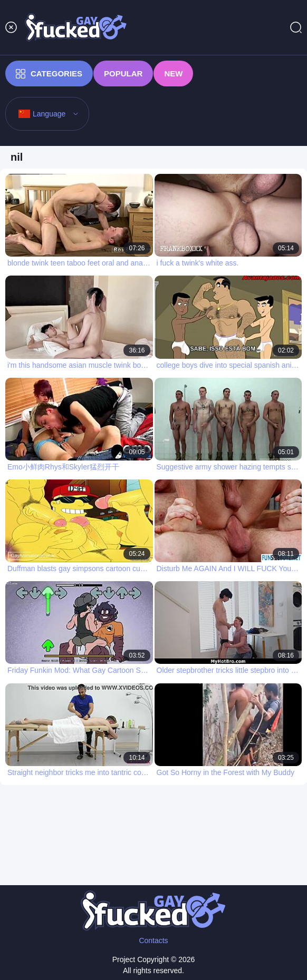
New (173, 73)
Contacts (153, 940)
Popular (123, 73)
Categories (49, 74)
